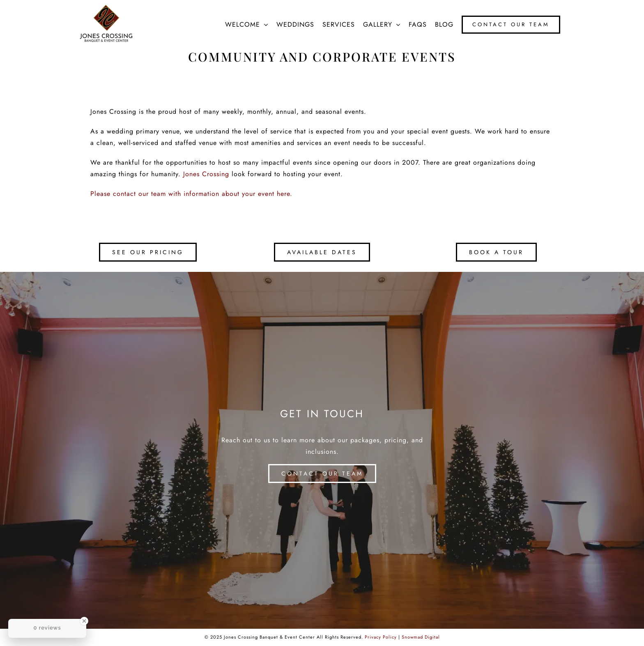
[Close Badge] (84, 621)
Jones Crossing (206, 174)
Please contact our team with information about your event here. (191, 194)
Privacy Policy (381, 637)
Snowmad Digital (421, 637)
